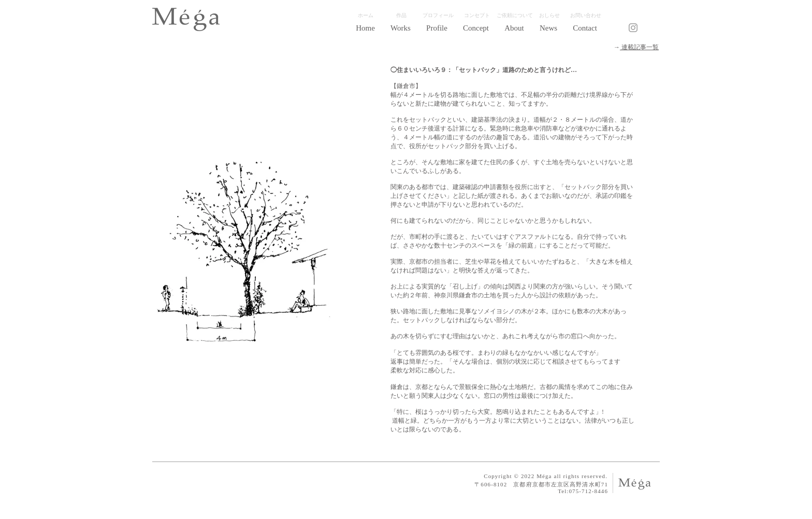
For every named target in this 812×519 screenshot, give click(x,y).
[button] (401, 28)
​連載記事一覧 (639, 47)
